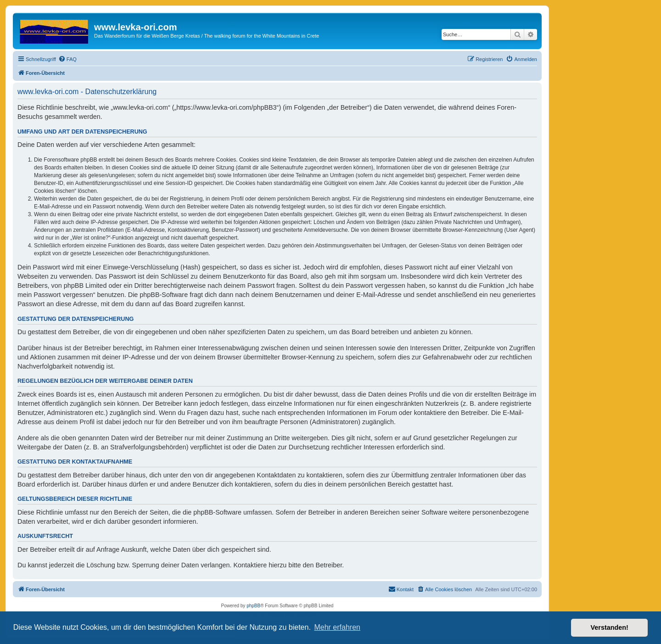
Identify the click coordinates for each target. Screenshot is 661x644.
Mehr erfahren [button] (337, 627)
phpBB (253, 606)
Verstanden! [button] (610, 627)
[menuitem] (67, 59)
